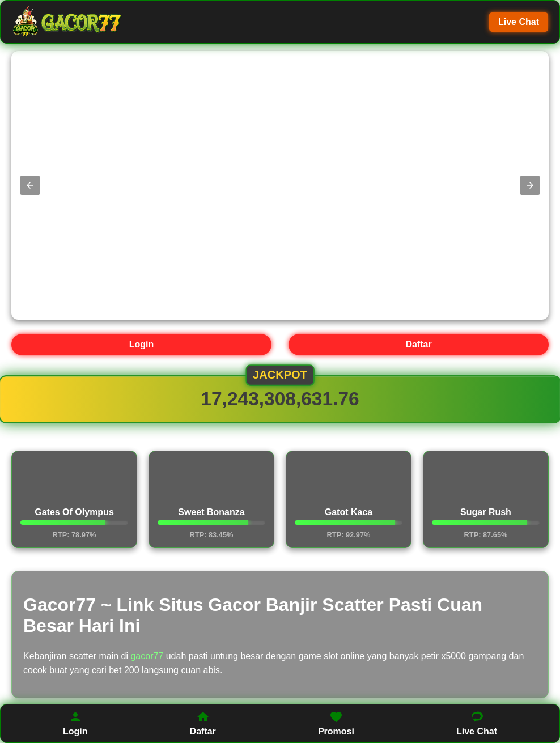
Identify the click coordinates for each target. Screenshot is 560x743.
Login (142, 344)
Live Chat (519, 22)
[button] (30, 185)
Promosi (336, 723)
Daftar (418, 344)
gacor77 (147, 656)
